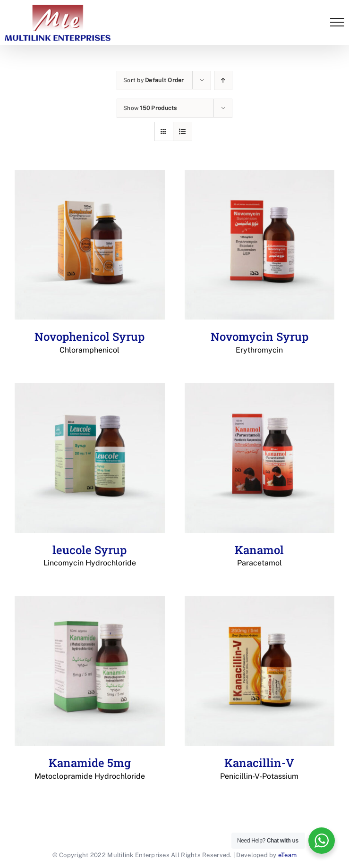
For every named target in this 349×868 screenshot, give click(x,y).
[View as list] (183, 131)
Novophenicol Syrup (90, 342)
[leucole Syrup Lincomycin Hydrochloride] (90, 458)
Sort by (154, 80)
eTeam (287, 855)
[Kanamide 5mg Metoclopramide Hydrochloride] (90, 671)
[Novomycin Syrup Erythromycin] (260, 245)
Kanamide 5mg (90, 768)
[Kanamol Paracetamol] (260, 458)
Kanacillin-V (260, 768)
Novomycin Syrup (260, 342)
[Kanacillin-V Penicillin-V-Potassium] (260, 671)
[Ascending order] (223, 80)
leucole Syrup (90, 556)
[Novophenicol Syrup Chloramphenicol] (90, 245)
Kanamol (260, 556)
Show (150, 108)
